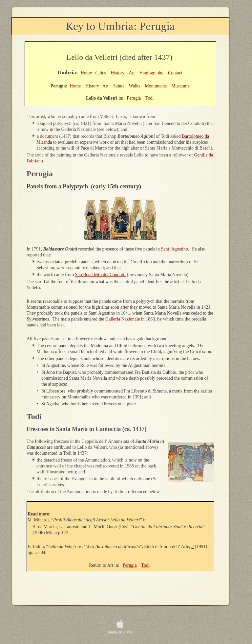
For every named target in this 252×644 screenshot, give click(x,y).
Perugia (130, 565)
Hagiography (151, 73)
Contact (175, 73)
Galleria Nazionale (123, 319)
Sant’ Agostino (174, 249)
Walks (135, 86)
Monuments (156, 86)
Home (86, 73)
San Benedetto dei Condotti (100, 275)
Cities (101, 73)
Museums (180, 86)
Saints (119, 86)
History (117, 73)
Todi (145, 565)
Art (132, 73)
